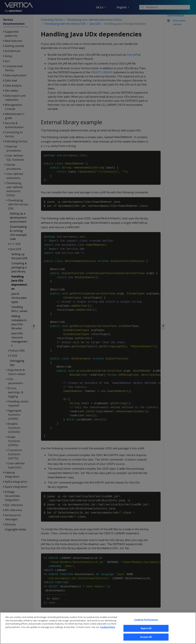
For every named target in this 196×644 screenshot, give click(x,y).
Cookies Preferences (146, 620)
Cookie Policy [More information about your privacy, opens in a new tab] (108, 627)
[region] (98, 628)
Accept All (146, 637)
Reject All (146, 628)
